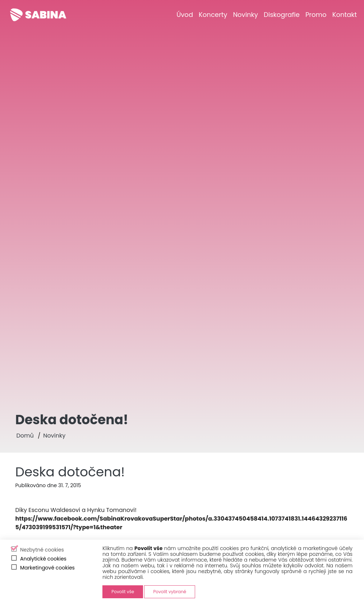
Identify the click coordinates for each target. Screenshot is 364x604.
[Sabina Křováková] (38, 15)
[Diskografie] (282, 15)
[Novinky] (245, 15)
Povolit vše (123, 592)
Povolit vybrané (170, 592)
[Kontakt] (345, 15)
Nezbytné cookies (42, 550)
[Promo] (316, 15)
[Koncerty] (213, 15)
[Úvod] (185, 15)
